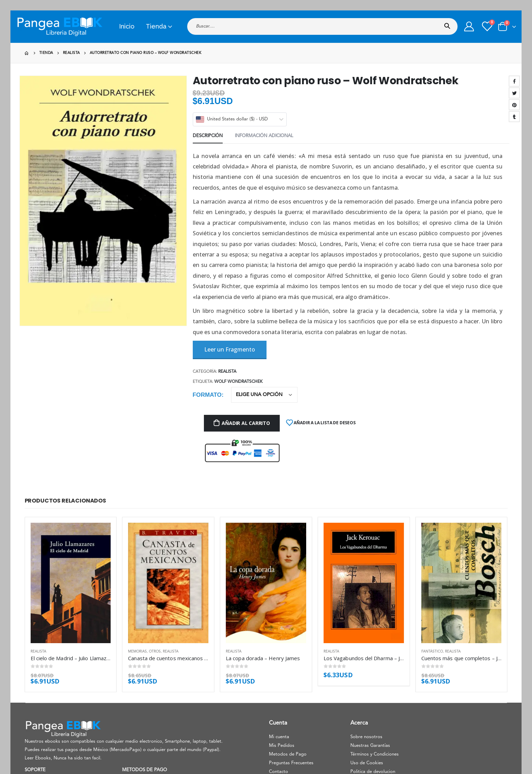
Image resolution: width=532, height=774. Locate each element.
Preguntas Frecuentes (291, 763)
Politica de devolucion (373, 772)
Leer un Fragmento (230, 349)
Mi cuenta (279, 737)
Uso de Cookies (367, 763)
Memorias (137, 651)
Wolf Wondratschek (239, 382)
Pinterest (514, 105)
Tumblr (514, 117)
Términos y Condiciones (375, 754)
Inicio (127, 26)
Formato (207, 395)
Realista (227, 372)
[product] (71, 583)
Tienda (156, 26)
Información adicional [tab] (264, 136)
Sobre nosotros (366, 737)
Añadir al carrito (246, 423)
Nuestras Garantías (370, 746)
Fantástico (432, 651)
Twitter (514, 93)
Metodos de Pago (288, 754)
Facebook (514, 81)
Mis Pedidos (282, 746)
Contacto (279, 772)
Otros (155, 651)
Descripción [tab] (208, 136)
